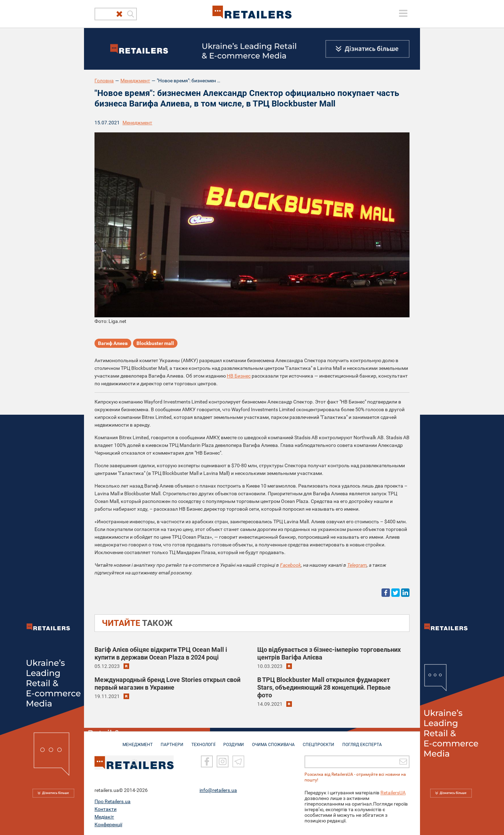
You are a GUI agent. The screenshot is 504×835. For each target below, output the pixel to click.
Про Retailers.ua (113, 801)
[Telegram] (238, 761)
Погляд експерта (362, 741)
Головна (104, 81)
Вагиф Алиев (113, 343)
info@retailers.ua (218, 790)
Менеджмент (135, 81)
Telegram (357, 565)
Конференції (108, 824)
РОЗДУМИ (234, 741)
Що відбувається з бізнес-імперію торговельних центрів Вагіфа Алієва (329, 653)
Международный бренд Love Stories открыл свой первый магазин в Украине (167, 684)
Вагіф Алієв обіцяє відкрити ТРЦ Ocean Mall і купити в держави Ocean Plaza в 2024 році (161, 653)
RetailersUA (393, 792)
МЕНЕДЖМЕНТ (138, 741)
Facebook (290, 565)
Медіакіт (104, 816)
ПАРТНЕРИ (172, 741)
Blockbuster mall (155, 343)
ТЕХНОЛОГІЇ (203, 741)
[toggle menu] (403, 13)
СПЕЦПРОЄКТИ (318, 741)
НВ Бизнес (239, 376)
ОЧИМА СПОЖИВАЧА (273, 741)
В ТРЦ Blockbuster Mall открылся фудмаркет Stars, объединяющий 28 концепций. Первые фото (324, 687)
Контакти (106, 809)
